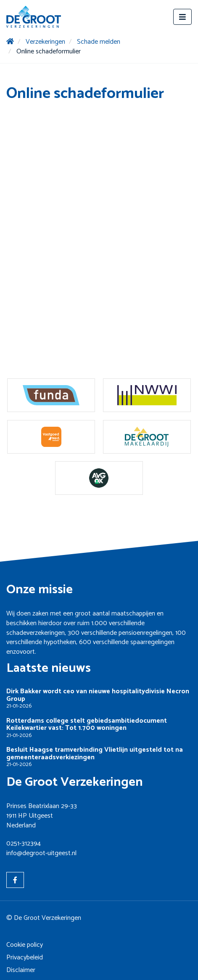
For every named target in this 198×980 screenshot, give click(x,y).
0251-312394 (24, 844)
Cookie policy (25, 945)
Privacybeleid (25, 958)
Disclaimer (21, 970)
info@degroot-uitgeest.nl (41, 853)
